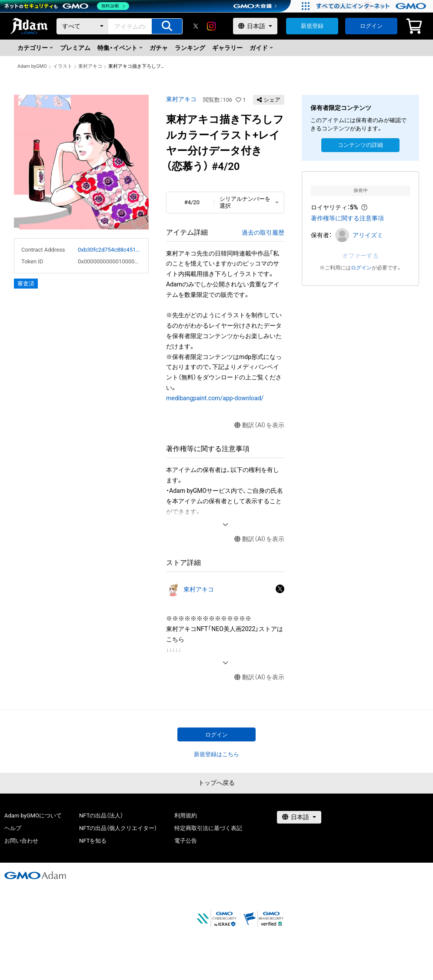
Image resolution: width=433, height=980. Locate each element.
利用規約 (186, 816)
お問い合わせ (21, 841)
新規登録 (312, 26)
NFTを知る (93, 841)
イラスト (63, 66)
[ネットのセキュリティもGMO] (67, 6)
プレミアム (75, 48)
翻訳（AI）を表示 (259, 425)
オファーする (360, 256)
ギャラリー (227, 48)
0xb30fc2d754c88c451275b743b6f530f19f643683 (110, 250)
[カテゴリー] (83, 26)
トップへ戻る (216, 783)
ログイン (371, 26)
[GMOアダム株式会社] (35, 875)
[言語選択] (255, 26)
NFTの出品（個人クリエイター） (118, 828)
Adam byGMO (32, 66)
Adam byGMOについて (33, 816)
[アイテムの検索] (167, 26)
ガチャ (159, 48)
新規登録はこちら (216, 754)
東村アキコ (90, 66)
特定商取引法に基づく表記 (208, 828)
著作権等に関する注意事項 (347, 218)
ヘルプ (13, 828)
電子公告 (186, 841)
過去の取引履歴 (263, 233)
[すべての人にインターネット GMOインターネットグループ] (372, 6)
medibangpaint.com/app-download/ (215, 398)
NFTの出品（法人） (101, 816)
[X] (196, 26)
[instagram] (211, 26)
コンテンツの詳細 (360, 145)
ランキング (190, 48)
